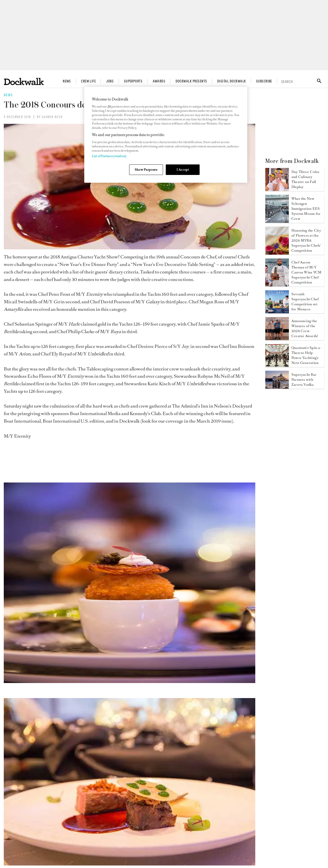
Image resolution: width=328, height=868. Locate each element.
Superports (133, 81)
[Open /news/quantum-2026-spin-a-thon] (277, 365)
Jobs (110, 81)
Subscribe (264, 81)
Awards (159, 81)
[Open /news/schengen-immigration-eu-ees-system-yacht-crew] (277, 221)
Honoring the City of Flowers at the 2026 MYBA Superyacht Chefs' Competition (306, 240)
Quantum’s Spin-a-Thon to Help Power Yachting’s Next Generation (306, 355)
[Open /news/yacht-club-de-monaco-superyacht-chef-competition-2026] (277, 285)
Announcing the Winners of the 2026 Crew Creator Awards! (305, 328)
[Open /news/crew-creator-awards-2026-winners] (277, 339)
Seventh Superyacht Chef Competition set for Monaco (305, 302)
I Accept (183, 170)
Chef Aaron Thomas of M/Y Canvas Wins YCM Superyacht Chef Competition (307, 272)
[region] (166, 135)
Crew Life (88, 81)
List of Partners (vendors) (109, 156)
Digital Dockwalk (232, 81)
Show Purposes (146, 170)
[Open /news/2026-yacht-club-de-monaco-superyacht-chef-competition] (277, 312)
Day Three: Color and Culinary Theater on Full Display (306, 179)
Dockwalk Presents (191, 81)
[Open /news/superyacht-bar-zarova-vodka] (277, 387)
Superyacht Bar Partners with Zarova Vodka (304, 380)
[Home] (24, 82)
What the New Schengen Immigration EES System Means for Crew (306, 209)
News (67, 81)
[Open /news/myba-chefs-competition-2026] (277, 253)
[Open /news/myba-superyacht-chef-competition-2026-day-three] (277, 189)
